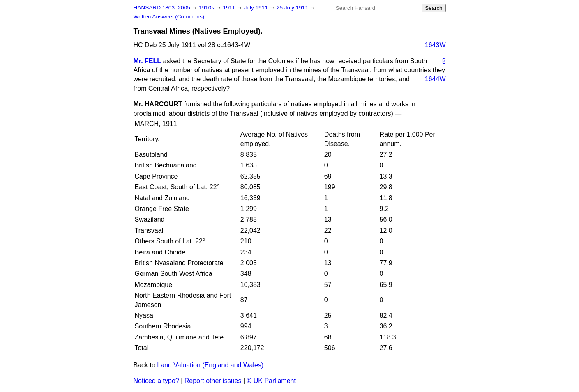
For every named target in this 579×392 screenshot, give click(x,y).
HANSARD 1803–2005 (162, 8)
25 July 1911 (293, 8)
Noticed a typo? (156, 381)
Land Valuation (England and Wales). (211, 365)
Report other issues (213, 381)
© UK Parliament (271, 381)
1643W (435, 45)
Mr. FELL (148, 61)
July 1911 (257, 8)
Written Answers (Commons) (169, 17)
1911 (230, 8)
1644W (435, 79)
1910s (207, 8)
